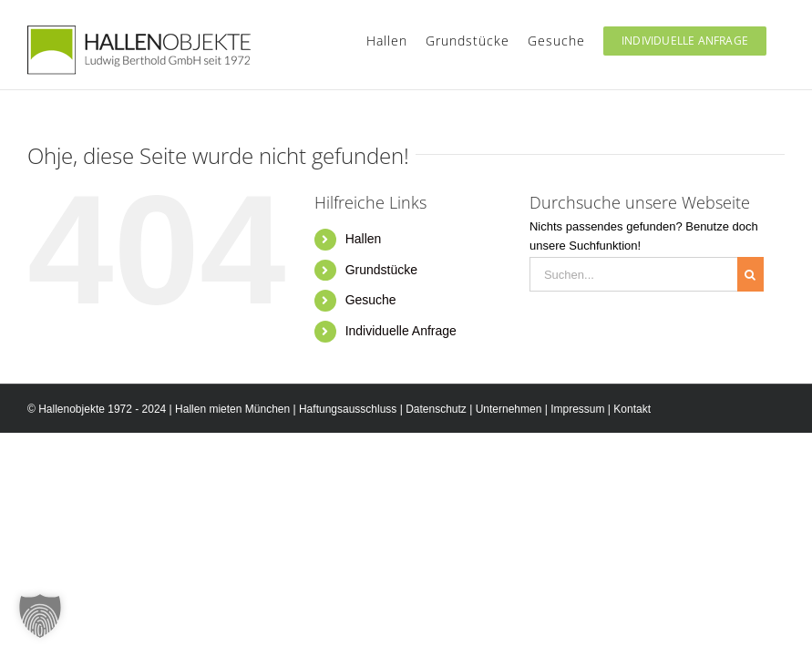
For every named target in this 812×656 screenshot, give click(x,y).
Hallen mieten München (232, 409)
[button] (40, 616)
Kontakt (632, 409)
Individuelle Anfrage (401, 331)
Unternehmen (509, 409)
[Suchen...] (633, 274)
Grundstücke (381, 270)
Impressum (577, 409)
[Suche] (750, 274)
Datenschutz (436, 409)
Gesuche (371, 300)
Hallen (364, 239)
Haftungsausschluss (348, 409)
